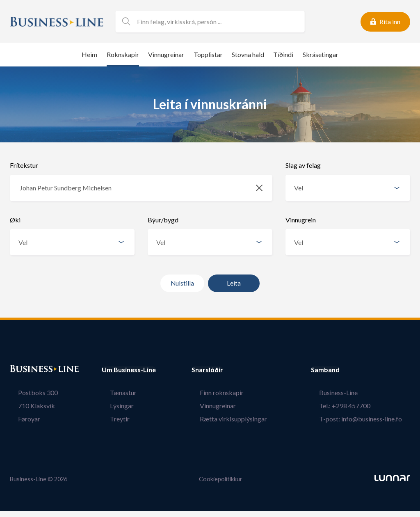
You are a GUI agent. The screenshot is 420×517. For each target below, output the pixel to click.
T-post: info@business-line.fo (369, 419)
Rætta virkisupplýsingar (242, 419)
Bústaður (24, 370)
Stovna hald (248, 54)
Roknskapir (123, 54)
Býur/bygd (163, 220)
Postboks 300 (30, 392)
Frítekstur (24, 165)
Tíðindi (283, 54)
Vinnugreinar (166, 54)
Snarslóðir (224, 370)
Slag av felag (303, 165)
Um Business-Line (129, 370)
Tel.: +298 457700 (353, 406)
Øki (15, 220)
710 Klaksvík (28, 406)
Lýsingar (114, 406)
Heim (89, 54)
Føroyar (21, 419)
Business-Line (347, 392)
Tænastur (115, 392)
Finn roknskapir (230, 392)
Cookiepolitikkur (221, 479)
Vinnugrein (301, 220)
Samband (342, 370)
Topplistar (208, 54)
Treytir (112, 419)
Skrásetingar (321, 54)
